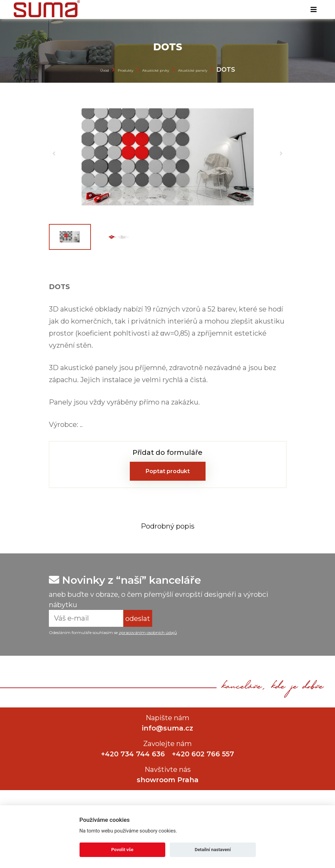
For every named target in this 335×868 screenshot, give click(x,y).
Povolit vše (122, 850)
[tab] (168, 526)
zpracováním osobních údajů (148, 632)
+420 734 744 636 (133, 754)
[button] (54, 153)
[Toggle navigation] (314, 10)
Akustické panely (193, 70)
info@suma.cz (167, 728)
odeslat (138, 619)
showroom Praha (168, 780)
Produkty (125, 70)
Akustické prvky (156, 70)
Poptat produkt (168, 471)
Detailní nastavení (213, 850)
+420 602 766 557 (203, 754)
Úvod (104, 70)
